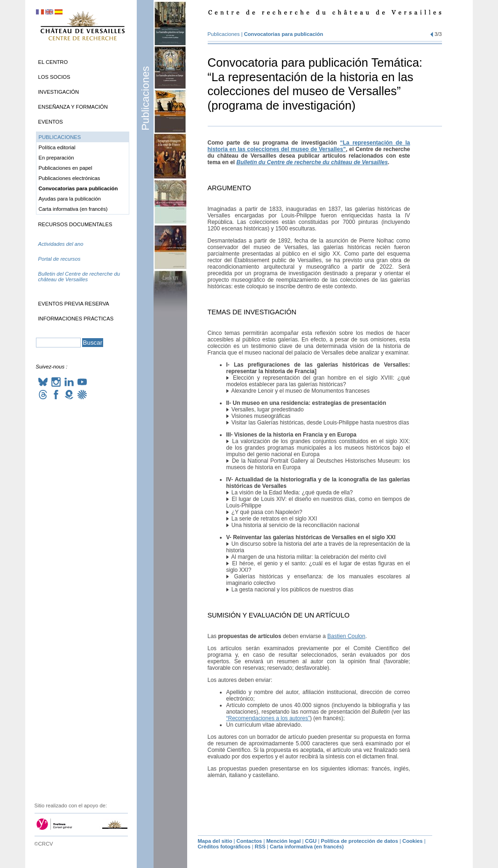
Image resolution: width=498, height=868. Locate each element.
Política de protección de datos (360, 841)
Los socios (54, 77)
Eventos (51, 122)
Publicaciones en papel (66, 168)
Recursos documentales (75, 224)
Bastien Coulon (346, 636)
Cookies (413, 841)
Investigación (59, 92)
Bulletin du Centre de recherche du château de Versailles (312, 162)
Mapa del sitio (215, 841)
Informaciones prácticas (76, 319)
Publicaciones (145, 98)
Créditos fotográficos (224, 847)
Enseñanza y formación (73, 107)
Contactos (249, 841)
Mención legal (283, 841)
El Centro (53, 62)
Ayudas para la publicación (70, 199)
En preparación (56, 158)
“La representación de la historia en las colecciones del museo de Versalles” (309, 146)
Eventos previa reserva (74, 304)
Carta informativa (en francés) (73, 209)
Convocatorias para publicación (284, 34)
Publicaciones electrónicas (70, 178)
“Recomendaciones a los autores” (268, 718)
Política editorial (57, 147)
